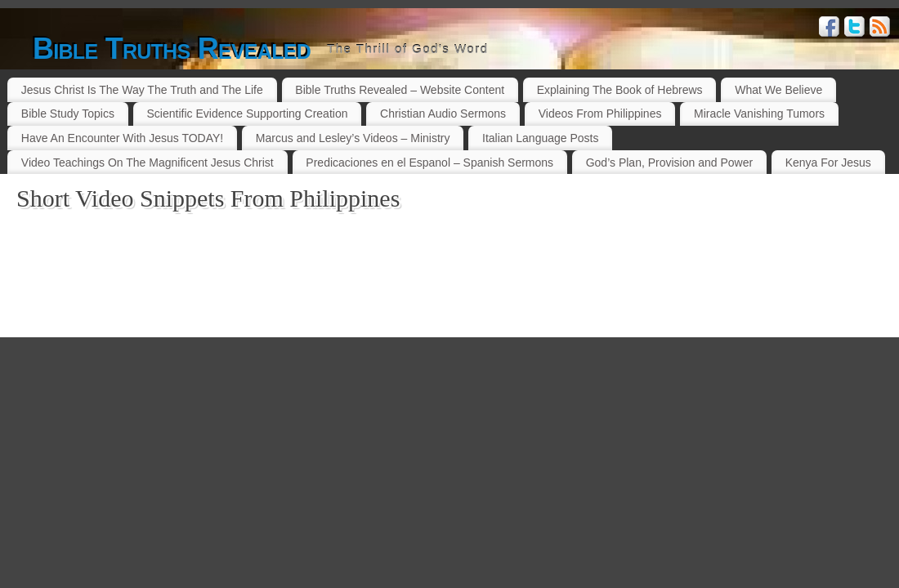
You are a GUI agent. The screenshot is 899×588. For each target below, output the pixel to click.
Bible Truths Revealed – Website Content (400, 90)
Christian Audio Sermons (443, 114)
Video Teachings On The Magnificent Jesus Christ (148, 163)
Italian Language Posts (540, 138)
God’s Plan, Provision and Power (669, 163)
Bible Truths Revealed (172, 49)
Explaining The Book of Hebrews (620, 90)
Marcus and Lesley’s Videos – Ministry (353, 138)
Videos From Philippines (600, 114)
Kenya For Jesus (828, 163)
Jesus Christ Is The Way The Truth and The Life (142, 90)
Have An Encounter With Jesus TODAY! (122, 138)
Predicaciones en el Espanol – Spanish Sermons (429, 163)
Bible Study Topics (68, 114)
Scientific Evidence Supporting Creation (248, 114)
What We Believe (778, 90)
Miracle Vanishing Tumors (759, 114)
